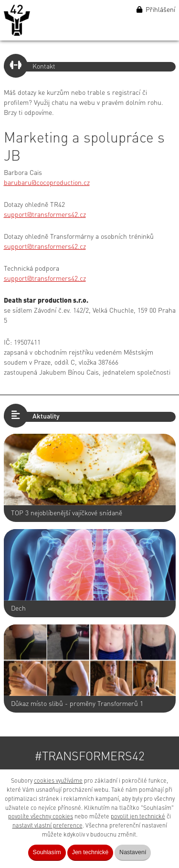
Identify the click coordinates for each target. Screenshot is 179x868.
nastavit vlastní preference (47, 826)
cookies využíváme (58, 781)
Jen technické (90, 852)
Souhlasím (47, 852)
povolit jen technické (138, 817)
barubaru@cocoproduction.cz (47, 183)
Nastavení (133, 852)
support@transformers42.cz (45, 215)
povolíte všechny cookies (41, 817)
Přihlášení (156, 10)
